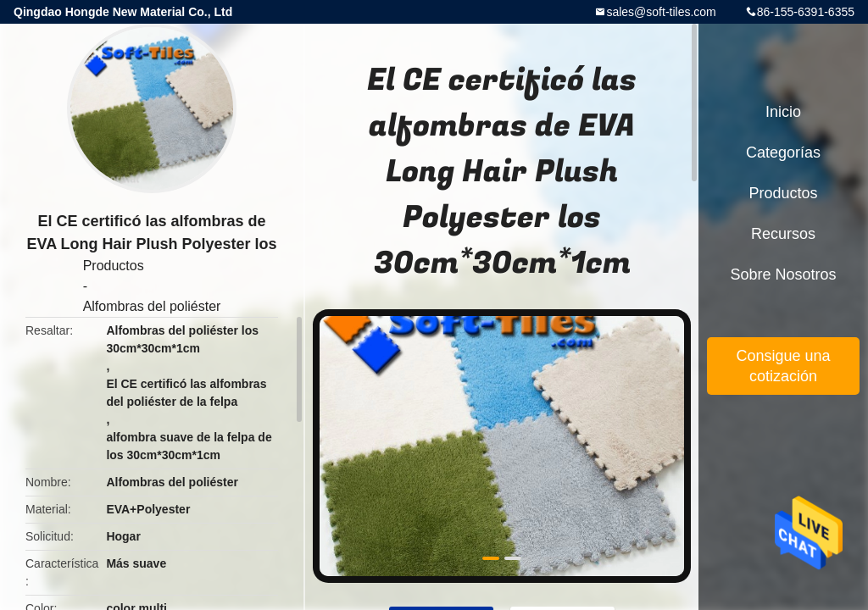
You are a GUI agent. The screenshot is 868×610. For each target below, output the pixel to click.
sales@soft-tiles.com (661, 12)
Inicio (783, 112)
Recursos (783, 234)
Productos (114, 266)
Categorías (783, 152)
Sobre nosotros (783, 274)
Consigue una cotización (783, 366)
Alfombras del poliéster (152, 306)
